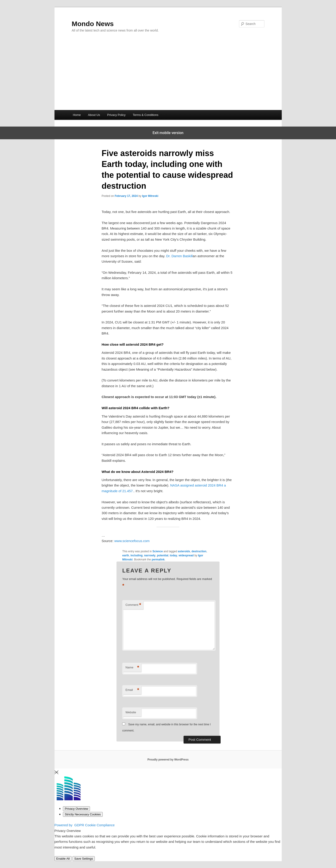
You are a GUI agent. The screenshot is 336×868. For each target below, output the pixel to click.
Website (131, 712)
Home (77, 115)
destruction (199, 551)
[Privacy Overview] (76, 809)
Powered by (85, 825)
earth (126, 555)
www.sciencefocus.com (132, 541)
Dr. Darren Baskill (179, 256)
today (174, 555)
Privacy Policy (116, 115)
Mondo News (93, 24)
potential (163, 555)
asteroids (184, 551)
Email (132, 690)
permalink (158, 560)
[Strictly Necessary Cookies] (83, 814)
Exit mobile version (168, 133)
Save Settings (84, 859)
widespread (186, 555)
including (136, 555)
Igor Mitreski (150, 196)
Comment (133, 605)
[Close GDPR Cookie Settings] (56, 772)
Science (158, 551)
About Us (94, 115)
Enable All (63, 859)
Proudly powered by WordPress (168, 760)
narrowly (150, 555)
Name (132, 668)
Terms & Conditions (146, 115)
